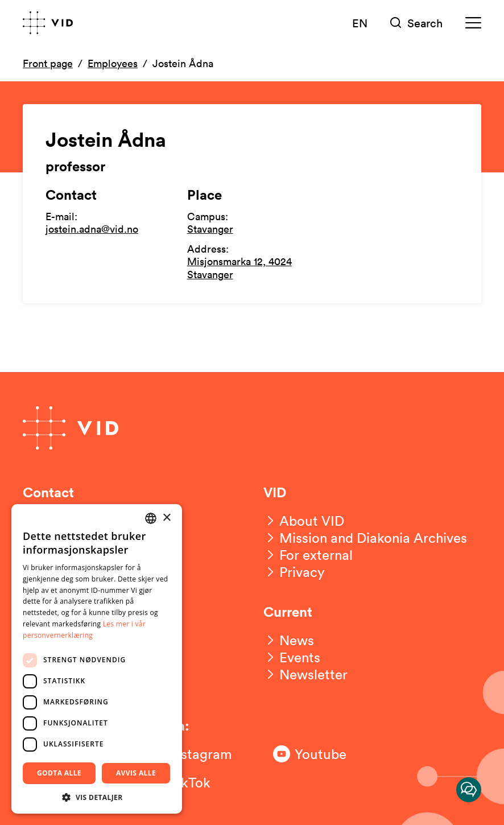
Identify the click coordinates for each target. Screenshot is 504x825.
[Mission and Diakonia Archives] (365, 538)
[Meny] (473, 23)
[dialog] (97, 659)
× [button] (166, 518)
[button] (97, 797)
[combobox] (151, 518)
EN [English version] (360, 23)
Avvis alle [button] (136, 773)
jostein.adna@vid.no (92, 229)
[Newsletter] (305, 674)
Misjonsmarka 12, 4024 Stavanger (239, 268)
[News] (289, 640)
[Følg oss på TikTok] (193, 782)
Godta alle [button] (59, 773)
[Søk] (416, 23)
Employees (113, 63)
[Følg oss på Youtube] (319, 754)
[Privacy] (294, 572)
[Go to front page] (48, 23)
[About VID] (304, 521)
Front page (48, 63)
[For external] (308, 555)
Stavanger (210, 229)
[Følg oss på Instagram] (193, 754)
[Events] (292, 657)
